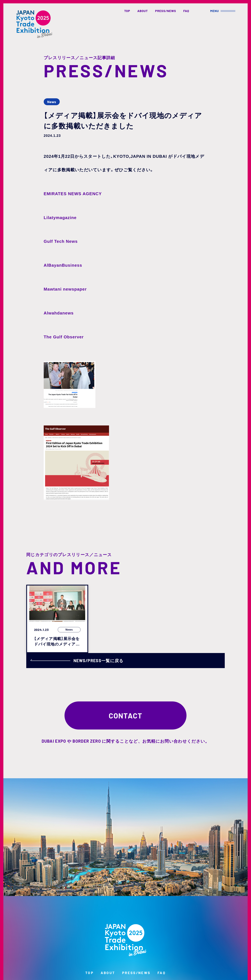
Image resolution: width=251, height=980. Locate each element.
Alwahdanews (59, 313)
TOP (127, 11)
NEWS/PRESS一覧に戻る (77, 660)
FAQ (186, 11)
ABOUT (143, 11)
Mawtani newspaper (65, 289)
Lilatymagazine (60, 218)
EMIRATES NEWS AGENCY (73, 194)
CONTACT (126, 715)
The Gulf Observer (64, 337)
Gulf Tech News (61, 241)
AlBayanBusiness (63, 265)
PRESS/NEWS (166, 11)
